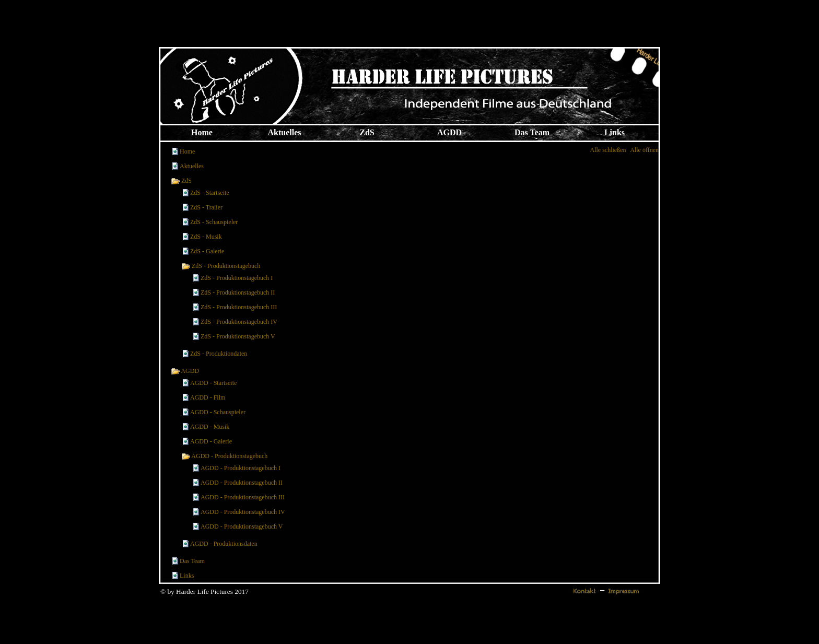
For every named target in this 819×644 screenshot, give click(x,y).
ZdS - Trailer (206, 207)
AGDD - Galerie (211, 441)
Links (187, 576)
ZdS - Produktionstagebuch (221, 266)
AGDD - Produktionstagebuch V (242, 526)
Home (187, 151)
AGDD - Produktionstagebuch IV (243, 512)
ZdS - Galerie (207, 251)
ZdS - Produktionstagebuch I (237, 278)
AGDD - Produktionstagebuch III (243, 497)
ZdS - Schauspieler (214, 222)
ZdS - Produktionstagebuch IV (239, 322)
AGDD (185, 371)
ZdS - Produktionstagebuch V (238, 336)
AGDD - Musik (210, 427)
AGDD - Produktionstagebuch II (242, 483)
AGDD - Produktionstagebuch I (241, 468)
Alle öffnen (644, 150)
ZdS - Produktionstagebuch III (239, 307)
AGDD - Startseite (213, 383)
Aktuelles (192, 166)
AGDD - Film (208, 397)
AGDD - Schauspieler (218, 412)
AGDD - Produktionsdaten (224, 544)
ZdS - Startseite (210, 193)
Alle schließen (608, 150)
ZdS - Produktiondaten (219, 354)
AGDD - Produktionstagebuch (224, 456)
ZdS (181, 181)
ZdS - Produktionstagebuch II (238, 292)
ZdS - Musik (206, 237)
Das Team (192, 561)
